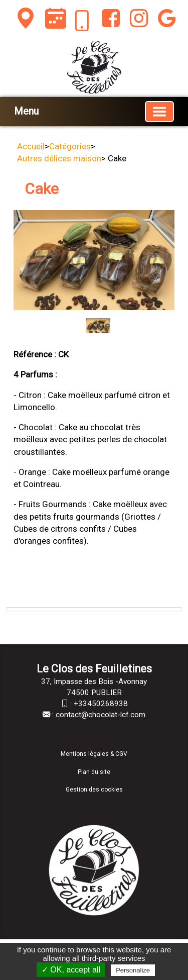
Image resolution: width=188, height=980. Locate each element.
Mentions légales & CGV (94, 754)
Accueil (31, 146)
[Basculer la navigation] (159, 112)
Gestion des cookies (94, 790)
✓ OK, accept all (71, 970)
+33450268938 (101, 704)
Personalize (133, 970)
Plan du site (94, 772)
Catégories (70, 146)
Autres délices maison (59, 158)
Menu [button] (26, 111)
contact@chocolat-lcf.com (101, 715)
